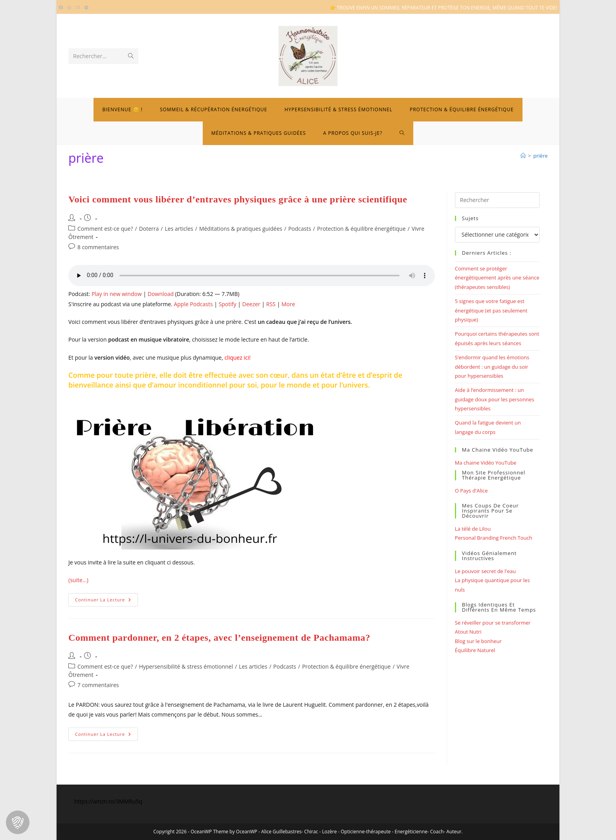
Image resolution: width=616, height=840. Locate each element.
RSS (271, 304)
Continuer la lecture (106, 601)
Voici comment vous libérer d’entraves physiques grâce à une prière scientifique (238, 199)
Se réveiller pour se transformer (493, 623)
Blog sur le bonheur (478, 641)
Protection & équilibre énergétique (361, 229)
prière (541, 156)
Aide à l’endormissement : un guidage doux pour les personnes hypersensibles (495, 399)
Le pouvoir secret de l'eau (485, 571)
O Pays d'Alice (471, 491)
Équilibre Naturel (475, 650)
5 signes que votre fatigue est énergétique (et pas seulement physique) (491, 310)
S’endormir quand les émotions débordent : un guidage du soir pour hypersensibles (492, 367)
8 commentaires (98, 247)
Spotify (228, 304)
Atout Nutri (468, 632)
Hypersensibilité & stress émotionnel (186, 666)
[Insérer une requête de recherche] (497, 200)
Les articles (179, 229)
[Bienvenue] (523, 156)
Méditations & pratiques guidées (241, 229)
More (288, 304)
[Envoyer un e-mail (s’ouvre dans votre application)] (78, 8)
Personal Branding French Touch (494, 538)
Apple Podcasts (193, 304)
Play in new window (117, 294)
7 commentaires (98, 685)
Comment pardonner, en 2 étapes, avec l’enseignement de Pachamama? (219, 638)
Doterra (149, 229)
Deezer (251, 304)
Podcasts (300, 229)
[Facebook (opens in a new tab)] (62, 8)
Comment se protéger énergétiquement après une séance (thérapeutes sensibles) (497, 278)
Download (161, 294)
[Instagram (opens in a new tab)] (69, 8)
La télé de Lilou (473, 529)
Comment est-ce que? (105, 229)
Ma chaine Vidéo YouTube (486, 463)
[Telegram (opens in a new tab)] (86, 8)
